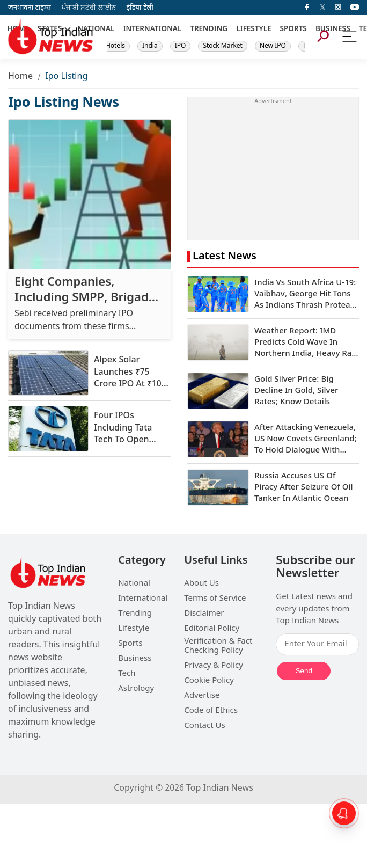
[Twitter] (322, 8)
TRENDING (209, 30)
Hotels (115, 46)
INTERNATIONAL (152, 30)
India (150, 46)
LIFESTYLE (254, 30)
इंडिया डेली (140, 8)
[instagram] (338, 8)
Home (20, 77)
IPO (181, 46)
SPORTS (293, 30)
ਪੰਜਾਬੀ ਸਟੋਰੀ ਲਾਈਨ (89, 8)
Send (304, 671)
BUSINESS (333, 30)
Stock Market (223, 46)
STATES (50, 30)
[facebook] (307, 8)
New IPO (273, 46)
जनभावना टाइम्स (30, 8)
